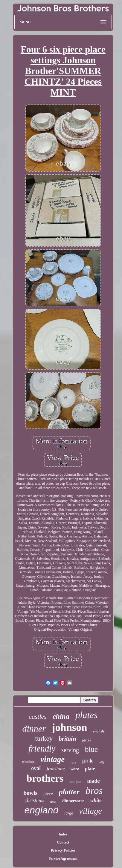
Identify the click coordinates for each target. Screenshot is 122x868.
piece (48, 794)
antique (76, 782)
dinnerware (73, 801)
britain (67, 739)
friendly (42, 749)
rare (73, 762)
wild (102, 762)
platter (69, 792)
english (98, 731)
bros (94, 791)
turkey (44, 739)
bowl (53, 802)
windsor (28, 762)
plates (86, 715)
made (94, 781)
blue (91, 749)
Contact (63, 842)
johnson (70, 728)
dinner (34, 728)
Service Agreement (63, 858)
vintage (52, 759)
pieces (87, 740)
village (90, 811)
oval (36, 768)
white (96, 800)
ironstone (56, 769)
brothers (45, 778)
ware (75, 769)
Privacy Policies (63, 850)
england (41, 810)
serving (70, 750)
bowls (30, 793)
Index (63, 834)
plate (90, 769)
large (69, 813)
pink (87, 761)
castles (38, 716)
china (61, 716)
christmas (34, 800)
